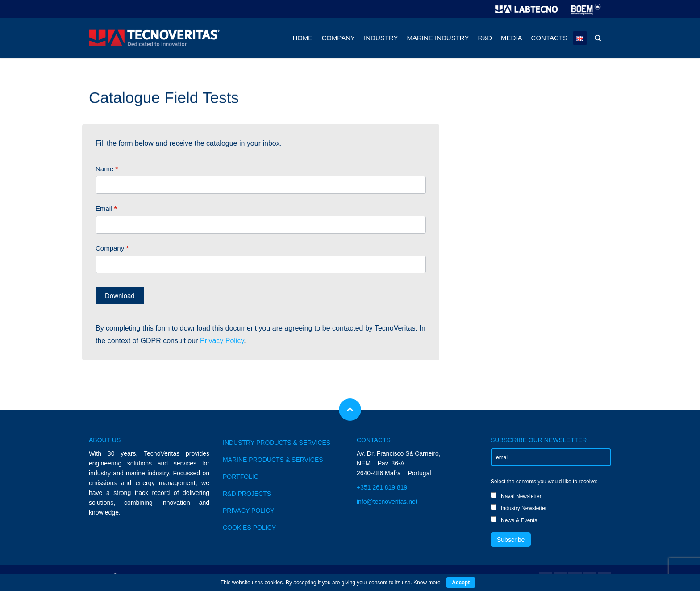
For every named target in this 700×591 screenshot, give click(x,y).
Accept (461, 583)
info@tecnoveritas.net (387, 502)
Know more (427, 583)
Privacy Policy (222, 341)
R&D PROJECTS (247, 494)
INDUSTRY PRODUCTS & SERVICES (277, 443)
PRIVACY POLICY (248, 511)
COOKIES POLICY (249, 528)
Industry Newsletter (519, 508)
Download (120, 295)
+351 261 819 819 (382, 487)
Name (107, 169)
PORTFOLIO (241, 477)
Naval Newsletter (516, 496)
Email (106, 208)
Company (112, 248)
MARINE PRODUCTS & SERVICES (273, 460)
